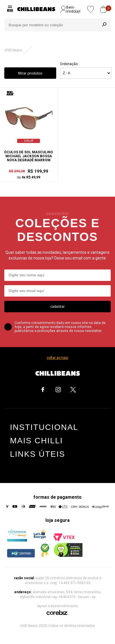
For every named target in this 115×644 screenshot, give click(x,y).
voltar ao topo (57, 358)
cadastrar (57, 307)
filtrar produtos (30, 73)
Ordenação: (69, 64)
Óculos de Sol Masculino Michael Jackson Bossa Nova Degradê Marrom (29, 156)
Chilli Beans (13, 50)
